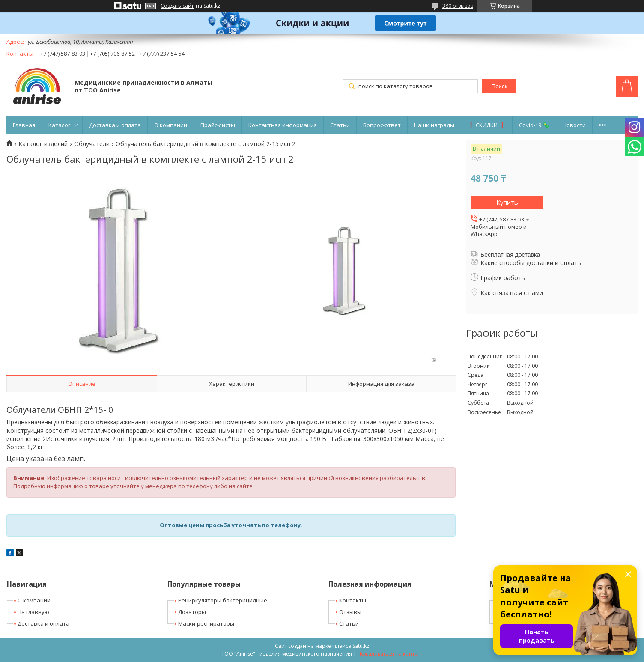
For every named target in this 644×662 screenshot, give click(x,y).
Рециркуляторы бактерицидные (223, 600)
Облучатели (92, 144)
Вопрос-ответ (382, 125)
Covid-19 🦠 (534, 125)
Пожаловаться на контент (390, 654)
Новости (574, 125)
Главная (24, 125)
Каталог (59, 125)
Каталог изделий (43, 144)
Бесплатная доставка (510, 255)
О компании (171, 125)
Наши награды (434, 125)
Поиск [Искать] (499, 86)
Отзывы (350, 612)
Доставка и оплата (115, 125)
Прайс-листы (218, 125)
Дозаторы (192, 612)
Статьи (340, 125)
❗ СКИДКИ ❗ (487, 125)
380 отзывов (458, 6)
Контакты (353, 600)
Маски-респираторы (206, 623)
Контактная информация (283, 125)
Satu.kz (361, 646)
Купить (507, 202)
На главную (33, 612)
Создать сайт (177, 6)
